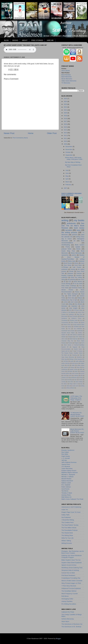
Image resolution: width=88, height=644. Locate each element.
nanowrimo (65, 255)
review (81, 380)
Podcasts (79, 273)
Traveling (74, 355)
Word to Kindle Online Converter (72, 581)
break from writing (76, 277)
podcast (74, 235)
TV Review (79, 351)
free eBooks (79, 304)
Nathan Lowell (66, 483)
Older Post (52, 133)
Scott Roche (65, 489)
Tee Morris (65, 491)
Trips (81, 355)
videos (68, 386)
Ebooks (82, 255)
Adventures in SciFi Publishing (71, 507)
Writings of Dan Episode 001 (77, 359)
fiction (78, 367)
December (69, 147)
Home (31, 133)
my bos (82, 373)
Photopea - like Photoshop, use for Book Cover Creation (73, 552)
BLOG (6, 40)
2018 (66, 119)
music (82, 263)
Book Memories (67, 77)
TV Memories (66, 83)
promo (63, 380)
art (75, 241)
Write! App (64, 359)
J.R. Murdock (66, 466)
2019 (66, 116)
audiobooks (71, 223)
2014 (66, 130)
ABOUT (25, 40)
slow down (71, 382)
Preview (70, 343)
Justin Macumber (67, 469)
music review (75, 373)
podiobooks (74, 378)
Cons (81, 320)
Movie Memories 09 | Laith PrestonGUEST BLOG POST (77, 431)
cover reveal (74, 302)
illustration (64, 306)
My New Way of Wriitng (73, 162)
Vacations (79, 276)
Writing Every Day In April (69, 300)
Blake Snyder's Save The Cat (71, 560)
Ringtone (77, 343)
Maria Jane (72, 261)
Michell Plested (67, 290)
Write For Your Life (68, 538)
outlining (76, 376)
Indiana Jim (64, 335)
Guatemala (80, 331)
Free (81, 286)
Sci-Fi (83, 343)
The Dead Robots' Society (70, 525)
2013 (66, 133)
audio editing (79, 361)
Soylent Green (78, 349)
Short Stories (66, 71)
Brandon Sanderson (68, 450)
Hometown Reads (77, 288)
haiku (81, 369)
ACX (70, 282)
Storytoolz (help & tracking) (70, 570)
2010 (66, 141)
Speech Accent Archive (69, 565)
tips (81, 384)
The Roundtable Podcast (70, 530)
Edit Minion (65, 596)
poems (74, 255)
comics (66, 302)
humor (63, 371)
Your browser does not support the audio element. (20, 50)
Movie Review (68, 263)
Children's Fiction (76, 318)
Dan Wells (65, 454)
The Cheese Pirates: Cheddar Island (72, 353)
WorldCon (79, 357)
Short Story (71, 298)
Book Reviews (66, 75)
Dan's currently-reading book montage (71, 194)
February (69, 185)
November (69, 149)
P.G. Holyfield (66, 485)
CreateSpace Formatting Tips (71, 578)
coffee (73, 365)
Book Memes (78, 282)
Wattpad (80, 298)
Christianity (64, 320)
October (68, 152)
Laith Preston (77, 267)
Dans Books (68, 265)
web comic (81, 280)
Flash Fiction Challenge (69, 286)
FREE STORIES (37, 40)
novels (70, 376)
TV (73, 351)
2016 (66, 124)
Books (79, 249)
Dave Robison (75, 322)
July (67, 170)
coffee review (81, 365)
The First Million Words (69, 528)
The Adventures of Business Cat (72, 624)
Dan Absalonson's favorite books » (74, 213)
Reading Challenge (67, 276)
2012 (66, 135)
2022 (66, 107)
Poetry (68, 247)
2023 (66, 104)
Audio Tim (65, 510)
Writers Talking (66, 541)
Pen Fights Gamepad (71, 294)
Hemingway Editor (67, 599)
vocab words (75, 386)
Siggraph (75, 347)
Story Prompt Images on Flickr (71, 583)
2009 (66, 144)
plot (81, 376)
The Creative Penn (68, 522)
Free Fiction (65, 288)
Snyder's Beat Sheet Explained (71, 563)
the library (64, 384)
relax (75, 380)
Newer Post (9, 133)
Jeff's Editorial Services (69, 462)
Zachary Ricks (66, 495)
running (63, 382)
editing (70, 304)
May (67, 176)
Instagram (70, 337)
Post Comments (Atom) (20, 138)
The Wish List (65, 355)
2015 (66, 127)
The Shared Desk (67, 533)
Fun (69, 329)
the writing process (69, 232)
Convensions (65, 322)
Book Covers (80, 245)
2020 (66, 113)
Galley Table (65, 515)
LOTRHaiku (65, 267)
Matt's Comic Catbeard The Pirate (72, 499)
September (69, 155)
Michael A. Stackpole (68, 475)
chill (68, 365)
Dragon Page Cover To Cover (71, 512)
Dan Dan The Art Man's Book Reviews (73, 226)
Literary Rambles (67, 601)
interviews (70, 371)
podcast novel (65, 378)
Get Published (78, 329)
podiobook (64, 269)
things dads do (74, 384)
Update (78, 247)
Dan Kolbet (65, 452)
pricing (81, 378)
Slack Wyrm (65, 621)
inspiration (74, 306)
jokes (76, 371)
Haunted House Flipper (68, 333)
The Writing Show (67, 535)
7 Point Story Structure (69, 586)
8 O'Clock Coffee (78, 310)
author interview (66, 363)
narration (69, 230)
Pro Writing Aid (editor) (69, 604)
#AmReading (66, 245)
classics (82, 300)
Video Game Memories (69, 81)
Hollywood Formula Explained (71, 588)
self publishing (71, 280)
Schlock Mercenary (68, 619)
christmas (81, 261)
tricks (63, 386)
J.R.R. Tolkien (79, 337)
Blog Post (79, 314)
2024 (66, 101)
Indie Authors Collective (76, 335)
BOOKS (15, 40)
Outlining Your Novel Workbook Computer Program (72, 556)
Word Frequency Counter (70, 594)
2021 (66, 110)
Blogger (58, 639)
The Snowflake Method (69, 591)
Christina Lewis (73, 320)
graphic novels (73, 369)
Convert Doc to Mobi (68, 573)
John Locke (64, 339)
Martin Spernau (74, 339)
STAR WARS (72, 296)
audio (72, 361)
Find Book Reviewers (68, 575)
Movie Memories (67, 79)
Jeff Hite (64, 460)
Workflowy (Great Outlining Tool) (72, 568)
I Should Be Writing (68, 520)
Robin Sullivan (66, 487)
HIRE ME (50, 40)
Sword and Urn (66, 351)
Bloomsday (64, 316)
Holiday (80, 333)
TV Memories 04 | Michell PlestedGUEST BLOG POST (77, 414)
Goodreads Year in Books (68, 331)
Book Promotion (73, 316)
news (79, 230)
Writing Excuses (67, 543)
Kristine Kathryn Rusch (69, 471)
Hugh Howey (66, 456)
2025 (66, 99)
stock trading (79, 382)
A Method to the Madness (68, 312)
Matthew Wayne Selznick (70, 473)
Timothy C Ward (67, 493)
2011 (66, 138)
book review (79, 228)
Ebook (83, 322)
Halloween (70, 273)
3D (65, 282)
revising (73, 269)
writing (65, 220)
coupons (66, 367)
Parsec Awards (80, 292)
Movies (76, 263)
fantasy (72, 367)
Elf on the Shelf (77, 284)
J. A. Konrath (66, 458)
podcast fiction (66, 249)
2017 (66, 121)
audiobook (64, 277)
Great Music (78, 265)
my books (79, 220)
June (67, 173)
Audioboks (71, 314)
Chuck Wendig (66, 284)
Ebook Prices (67, 324)
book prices (75, 363)
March (68, 182)
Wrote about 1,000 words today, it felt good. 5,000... (74, 158)
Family (69, 327)
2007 (66, 188)
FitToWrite (76, 327)
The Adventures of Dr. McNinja (71, 627)
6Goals (71, 271)
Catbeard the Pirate (68, 612)
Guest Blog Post (68, 251)
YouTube (66, 361)
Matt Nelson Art (66, 497)
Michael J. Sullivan (68, 477)
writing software (70, 388)
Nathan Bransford (67, 481)
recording (70, 380)
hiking (63, 280)
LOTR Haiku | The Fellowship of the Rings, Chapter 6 (76, 398)
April (67, 179)
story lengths (73, 308)
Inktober (64, 337)
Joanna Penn (66, 464)
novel (65, 376)
